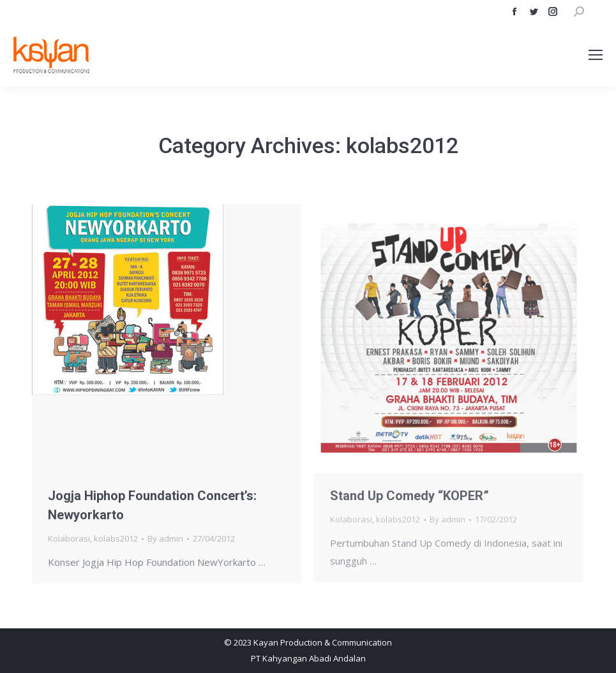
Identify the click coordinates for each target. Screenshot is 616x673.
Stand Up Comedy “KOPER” (409, 496)
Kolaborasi (69, 538)
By (165, 538)
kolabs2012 (116, 538)
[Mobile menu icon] (596, 55)
